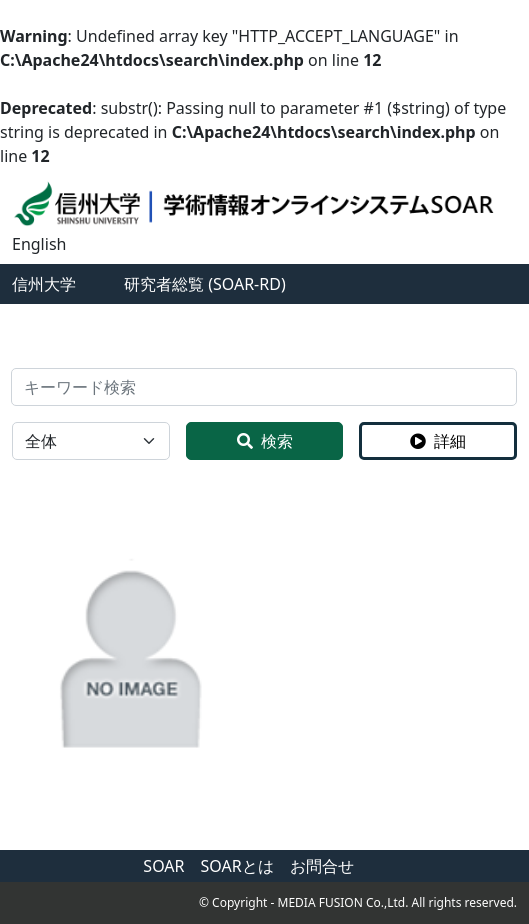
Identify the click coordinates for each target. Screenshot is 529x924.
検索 (265, 441)
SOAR (163, 866)
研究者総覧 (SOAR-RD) (205, 284)
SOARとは (237, 866)
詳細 (438, 441)
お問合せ (322, 866)
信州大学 (44, 284)
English (39, 244)
